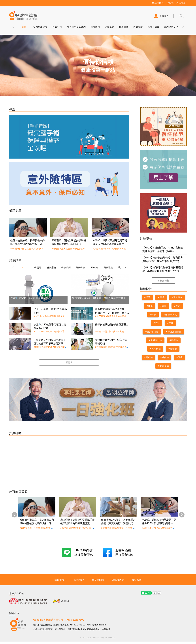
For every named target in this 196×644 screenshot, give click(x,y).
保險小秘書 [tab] (153, 27)
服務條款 (137, 580)
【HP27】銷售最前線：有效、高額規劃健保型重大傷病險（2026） (163, 249)
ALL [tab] (24, 267)
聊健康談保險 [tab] (40, 27)
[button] (181, 16)
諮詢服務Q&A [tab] (171, 27)
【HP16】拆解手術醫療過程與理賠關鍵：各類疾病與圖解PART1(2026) (163, 269)
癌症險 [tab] (94, 267)
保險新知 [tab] (95, 27)
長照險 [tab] (38, 267)
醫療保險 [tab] (80, 267)
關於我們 (79, 580)
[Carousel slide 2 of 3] (98, 529)
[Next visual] (182, 515)
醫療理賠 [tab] (124, 27)
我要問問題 (98, 580)
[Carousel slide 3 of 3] (105, 529)
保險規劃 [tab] (109, 27)
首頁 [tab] (24, 27)
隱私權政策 (118, 580)
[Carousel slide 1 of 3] (91, 529)
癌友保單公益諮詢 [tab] (76, 27)
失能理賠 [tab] (138, 27)
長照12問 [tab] (57, 27)
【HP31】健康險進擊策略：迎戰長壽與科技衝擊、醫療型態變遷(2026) (163, 259)
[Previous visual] (14, 515)
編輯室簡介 (61, 580)
